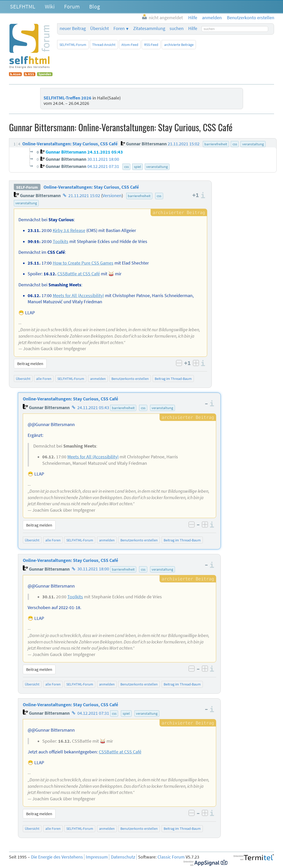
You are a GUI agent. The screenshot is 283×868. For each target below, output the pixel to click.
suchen (177, 28)
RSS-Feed (151, 45)
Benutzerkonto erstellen (130, 379)
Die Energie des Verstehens (57, 857)
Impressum (97, 857)
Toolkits (61, 241)
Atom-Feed (130, 45)
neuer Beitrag (73, 28)
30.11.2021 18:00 (93, 569)
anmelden (98, 379)
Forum (72, 6)
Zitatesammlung (149, 28)
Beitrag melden (30, 364)
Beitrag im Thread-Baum (173, 379)
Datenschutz (123, 857)
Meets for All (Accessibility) (78, 296)
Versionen (112, 196)
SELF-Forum (27, 187)
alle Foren (44, 379)
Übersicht (99, 28)
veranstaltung (26, 203)
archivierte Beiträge (179, 45)
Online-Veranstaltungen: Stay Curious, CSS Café (91, 187)
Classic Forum (171, 857)
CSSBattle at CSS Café (79, 274)
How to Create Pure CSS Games (83, 263)
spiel (126, 713)
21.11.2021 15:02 (84, 196)
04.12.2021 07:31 (93, 713)
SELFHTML (23, 6)
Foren (119, 28)
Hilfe (193, 28)
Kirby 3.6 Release (69, 230)
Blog (95, 6)
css (159, 196)
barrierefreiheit (139, 196)
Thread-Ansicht (104, 45)
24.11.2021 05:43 (93, 408)
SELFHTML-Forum (73, 45)
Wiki (50, 6)
